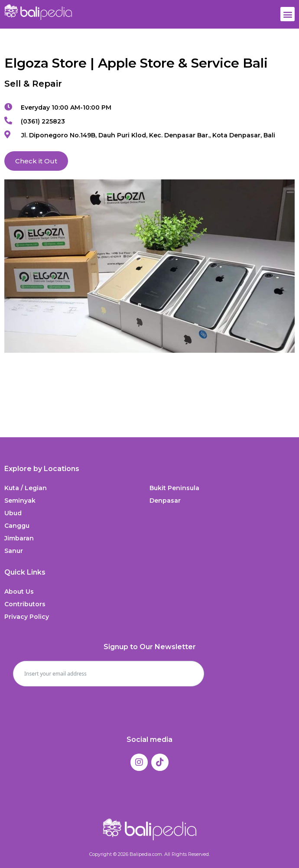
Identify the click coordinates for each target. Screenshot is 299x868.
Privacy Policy (27, 617)
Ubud (13, 513)
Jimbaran (19, 538)
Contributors (25, 604)
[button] (288, 14)
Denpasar (165, 501)
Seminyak (20, 501)
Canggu (17, 526)
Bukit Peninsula (174, 488)
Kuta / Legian (26, 488)
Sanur (14, 551)
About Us (19, 592)
